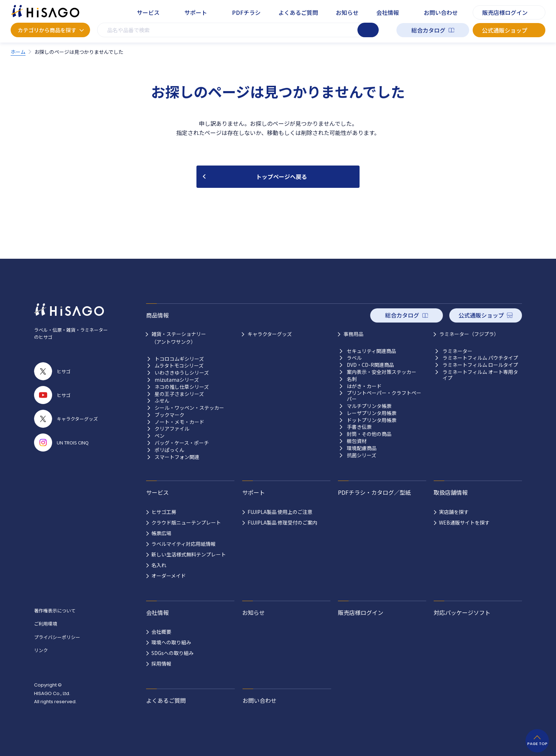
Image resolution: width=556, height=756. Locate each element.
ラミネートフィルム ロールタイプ (480, 365)
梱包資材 (357, 441)
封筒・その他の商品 (369, 434)
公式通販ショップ (505, 30)
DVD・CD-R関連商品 (370, 365)
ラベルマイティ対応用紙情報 (184, 544)
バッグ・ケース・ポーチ (182, 443)
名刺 (352, 379)
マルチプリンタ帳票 (369, 406)
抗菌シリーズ (362, 455)
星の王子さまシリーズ (179, 394)
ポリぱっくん (169, 450)
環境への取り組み (171, 642)
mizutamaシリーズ (177, 380)
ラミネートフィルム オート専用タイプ (480, 375)
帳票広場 (161, 533)
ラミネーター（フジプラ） (469, 334)
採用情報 (161, 663)
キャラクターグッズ (270, 334)
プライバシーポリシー (57, 637)
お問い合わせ (441, 12)
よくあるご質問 (298, 12)
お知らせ (347, 12)
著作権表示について (55, 611)
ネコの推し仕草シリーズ (182, 387)
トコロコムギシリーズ (179, 359)
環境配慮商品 (362, 448)
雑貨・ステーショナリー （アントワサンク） (179, 338)
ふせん (162, 401)
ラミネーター (457, 351)
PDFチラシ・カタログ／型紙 (374, 492)
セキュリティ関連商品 (371, 351)
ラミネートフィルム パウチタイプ (480, 358)
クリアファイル (172, 429)
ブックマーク (169, 415)
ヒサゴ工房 (164, 512)
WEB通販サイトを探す (464, 522)
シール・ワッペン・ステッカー (189, 408)
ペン (160, 436)
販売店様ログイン (505, 12)
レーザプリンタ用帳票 (372, 413)
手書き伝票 (359, 427)
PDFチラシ (246, 12)
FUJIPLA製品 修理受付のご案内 (282, 522)
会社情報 (388, 12)
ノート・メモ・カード (179, 422)
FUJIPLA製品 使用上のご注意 (280, 512)
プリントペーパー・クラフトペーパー (384, 396)
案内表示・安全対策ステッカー (382, 372)
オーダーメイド (169, 576)
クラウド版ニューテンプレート (186, 522)
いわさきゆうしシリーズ (182, 373)
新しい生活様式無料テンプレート (189, 554)
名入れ (159, 565)
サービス (148, 12)
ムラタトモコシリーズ (179, 366)
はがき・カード (364, 386)
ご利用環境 (46, 624)
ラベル (354, 358)
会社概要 (161, 632)
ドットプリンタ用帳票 (372, 420)
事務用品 (354, 334)
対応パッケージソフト (462, 612)
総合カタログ (428, 30)
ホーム (18, 52)
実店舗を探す (454, 512)
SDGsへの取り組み (173, 653)
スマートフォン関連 (177, 457)
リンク (41, 650)
